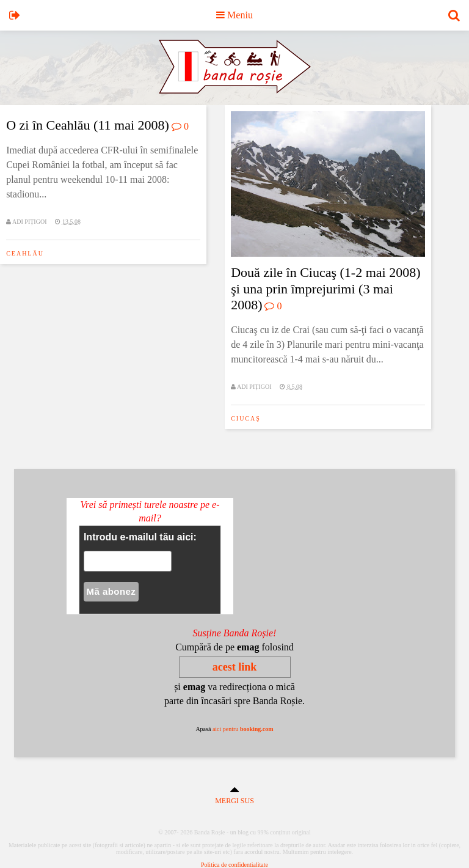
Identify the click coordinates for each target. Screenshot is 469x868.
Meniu (234, 15)
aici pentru (243, 729)
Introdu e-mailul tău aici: (140, 537)
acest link (235, 667)
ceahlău (25, 253)
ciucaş (246, 418)
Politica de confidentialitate (234, 865)
